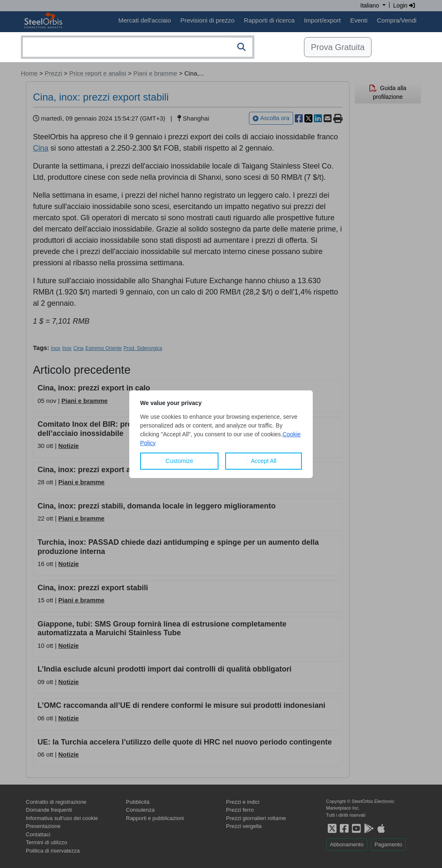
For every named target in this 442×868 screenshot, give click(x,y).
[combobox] (138, 47)
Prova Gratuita (338, 47)
